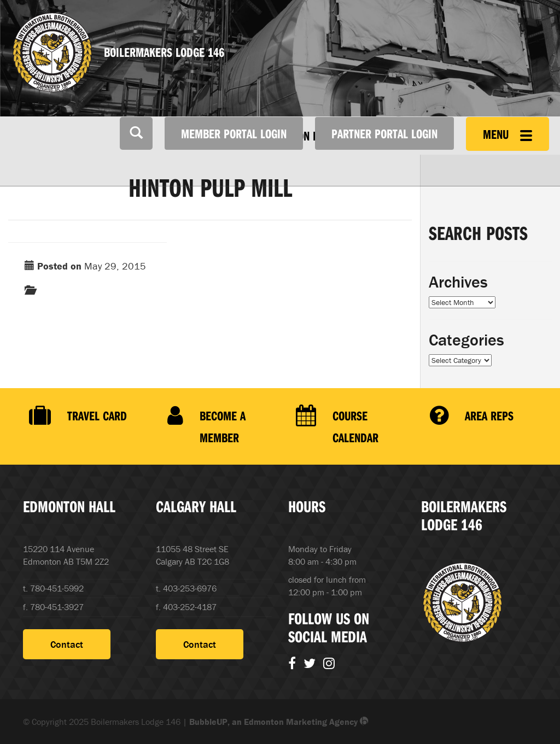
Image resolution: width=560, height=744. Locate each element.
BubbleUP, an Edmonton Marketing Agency (279, 722)
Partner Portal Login (384, 133)
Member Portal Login (234, 133)
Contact (67, 644)
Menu (507, 134)
